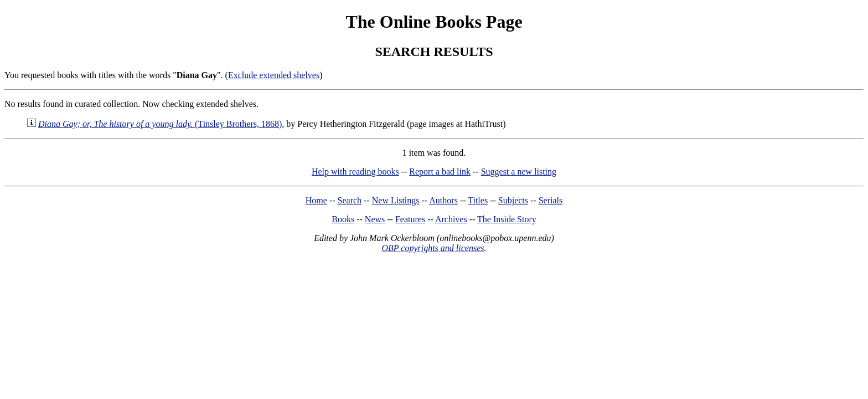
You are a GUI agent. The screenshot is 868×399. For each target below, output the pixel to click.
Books (343, 219)
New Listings (396, 200)
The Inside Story (507, 219)
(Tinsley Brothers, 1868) (160, 124)
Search (350, 200)
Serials (551, 200)
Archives (451, 219)
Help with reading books (355, 172)
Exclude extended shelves (274, 75)
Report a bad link (440, 172)
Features (410, 219)
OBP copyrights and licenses (433, 248)
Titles (478, 200)
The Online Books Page (434, 22)
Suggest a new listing (519, 172)
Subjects (513, 200)
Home (316, 200)
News (375, 219)
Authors (443, 200)
